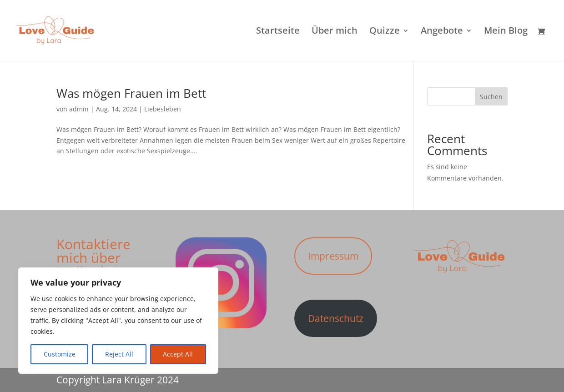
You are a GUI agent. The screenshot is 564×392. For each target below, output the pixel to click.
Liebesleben (163, 109)
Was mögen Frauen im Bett (131, 93)
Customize (60, 354)
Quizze (385, 32)
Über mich (335, 32)
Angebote (442, 32)
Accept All (178, 354)
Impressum (333, 256)
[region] (118, 321)
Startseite (278, 32)
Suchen (491, 97)
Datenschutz (336, 318)
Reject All (119, 354)
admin (79, 109)
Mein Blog (506, 32)
